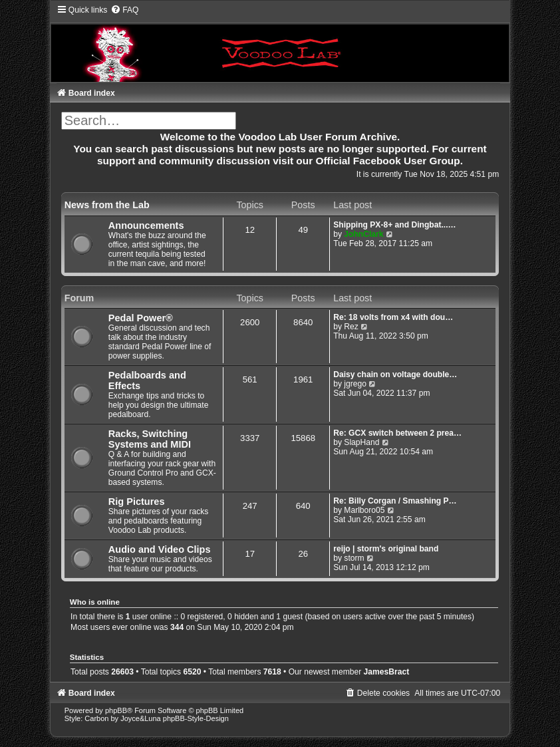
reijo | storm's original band (386, 549)
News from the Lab (107, 205)
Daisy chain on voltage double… (395, 374)
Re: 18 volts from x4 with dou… (393, 317)
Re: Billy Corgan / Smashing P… (395, 501)
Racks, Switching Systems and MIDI (150, 439)
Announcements (146, 225)
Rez (351, 327)
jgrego (355, 384)
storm (354, 558)
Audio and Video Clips (160, 549)
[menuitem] (124, 10)
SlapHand (361, 442)
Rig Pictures (137, 502)
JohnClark (363, 234)
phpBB (116, 710)
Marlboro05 (364, 510)
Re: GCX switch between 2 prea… (397, 433)
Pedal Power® (141, 318)
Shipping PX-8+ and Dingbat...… (394, 225)
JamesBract (387, 672)
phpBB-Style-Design (196, 718)
